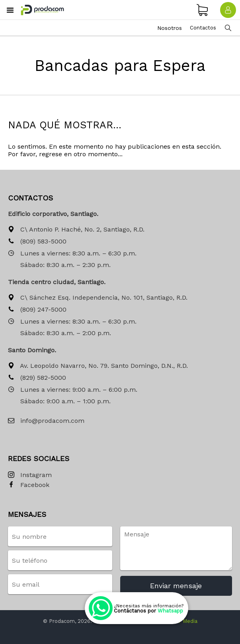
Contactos (203, 28)
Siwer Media (182, 621)
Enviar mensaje (176, 586)
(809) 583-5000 (37, 242)
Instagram (30, 475)
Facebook (29, 485)
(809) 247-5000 (37, 310)
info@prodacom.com (46, 421)
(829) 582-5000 (37, 378)
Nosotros (170, 28)
